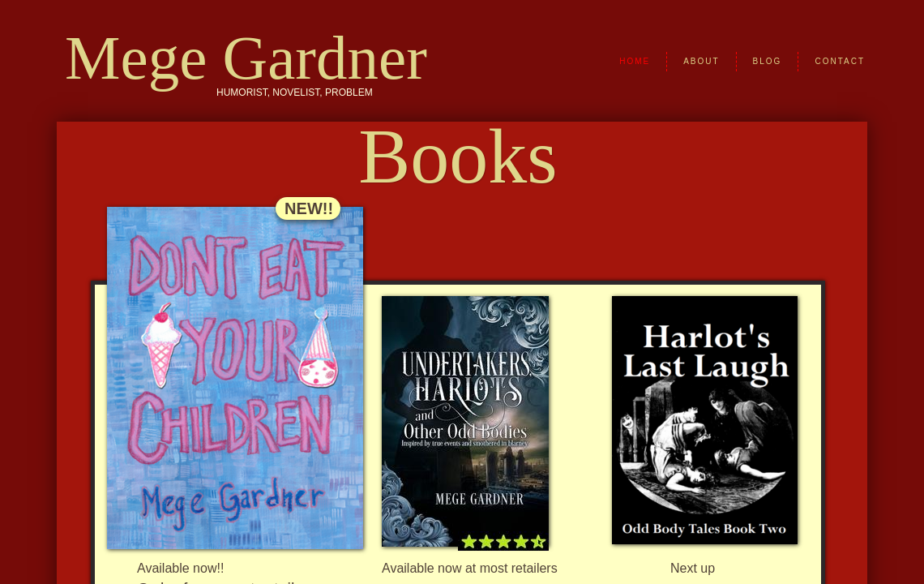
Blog (768, 61)
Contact (840, 61)
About (701, 61)
